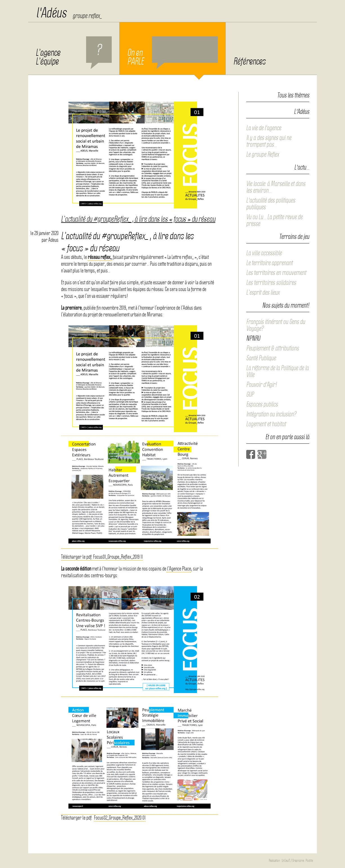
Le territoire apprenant (269, 263)
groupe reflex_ (87, 16)
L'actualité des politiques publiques (271, 204)
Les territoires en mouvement (276, 273)
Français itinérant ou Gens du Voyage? (276, 325)
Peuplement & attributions (273, 348)
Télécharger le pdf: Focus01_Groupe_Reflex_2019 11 (102, 557)
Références (249, 61)
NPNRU (253, 338)
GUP (250, 394)
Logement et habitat (266, 424)
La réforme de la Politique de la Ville (277, 371)
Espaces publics (262, 404)
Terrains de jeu (294, 237)
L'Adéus (302, 112)
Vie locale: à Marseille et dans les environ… (276, 187)
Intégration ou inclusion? (271, 414)
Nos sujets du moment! (286, 306)
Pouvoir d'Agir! (262, 385)
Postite (309, 861)
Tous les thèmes (293, 95)
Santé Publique (261, 358)
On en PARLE (173, 53)
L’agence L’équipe (74, 53)
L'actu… (302, 168)
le (44, 233)
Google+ (262, 454)
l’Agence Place (179, 569)
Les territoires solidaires (271, 283)
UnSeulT (286, 861)
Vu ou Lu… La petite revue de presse (274, 220)
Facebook (251, 454)
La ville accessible (264, 253)
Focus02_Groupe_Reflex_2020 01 (120, 818)
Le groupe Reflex (263, 154)
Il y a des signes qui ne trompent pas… (269, 141)
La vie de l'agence (264, 128)
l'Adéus (51, 13)
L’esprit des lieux (263, 292)
